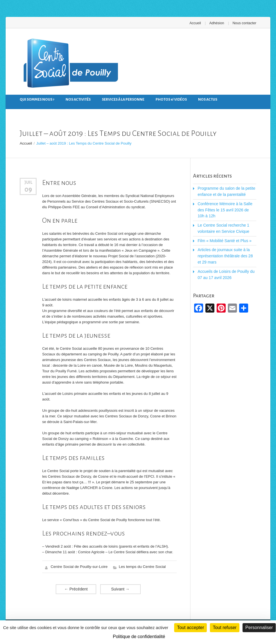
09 (28, 188)
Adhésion (218, 23)
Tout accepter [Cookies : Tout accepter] (190, 628)
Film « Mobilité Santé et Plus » (222, 231)
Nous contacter (245, 23)
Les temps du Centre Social (139, 566)
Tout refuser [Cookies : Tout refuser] (225, 628)
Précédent (76, 588)
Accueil (197, 23)
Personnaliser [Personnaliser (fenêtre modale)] (259, 628)
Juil (28, 182)
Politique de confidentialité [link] (139, 637)
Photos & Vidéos (171, 99)
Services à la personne (123, 99)
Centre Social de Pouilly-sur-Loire (78, 566)
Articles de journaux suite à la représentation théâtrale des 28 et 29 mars (225, 245)
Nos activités (78, 99)
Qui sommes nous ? (37, 99)
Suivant (120, 588)
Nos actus (208, 99)
